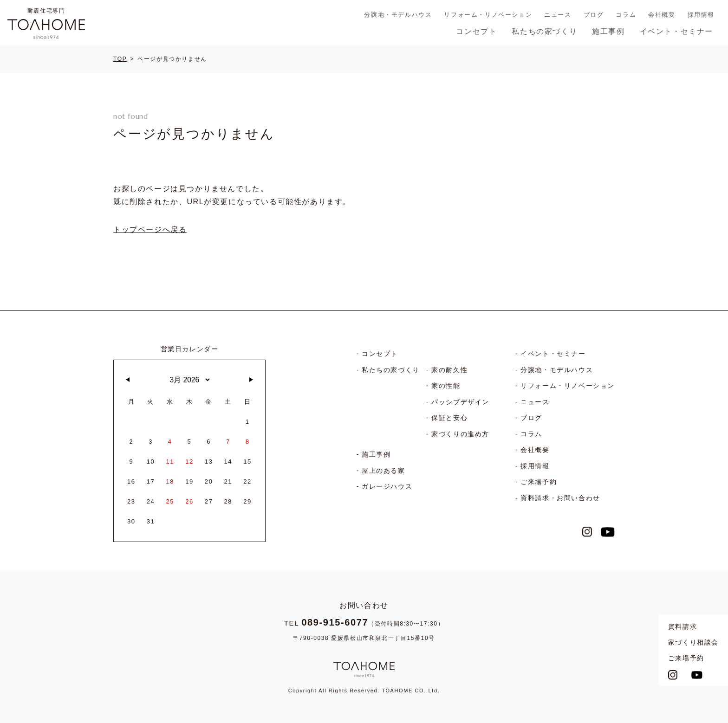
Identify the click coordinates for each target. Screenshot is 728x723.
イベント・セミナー (676, 31)
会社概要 (662, 15)
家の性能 (446, 386)
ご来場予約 (686, 658)
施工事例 (608, 31)
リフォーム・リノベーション (488, 15)
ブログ (594, 15)
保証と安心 (449, 418)
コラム (626, 15)
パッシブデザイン (460, 402)
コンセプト (476, 31)
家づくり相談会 (693, 642)
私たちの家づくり (544, 31)
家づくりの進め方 (460, 434)
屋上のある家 (383, 471)
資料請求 (682, 626)
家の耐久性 (449, 370)
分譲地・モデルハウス (398, 15)
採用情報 (701, 15)
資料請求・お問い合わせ (560, 498)
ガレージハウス (387, 486)
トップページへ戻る (150, 229)
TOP (120, 59)
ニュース (558, 15)
